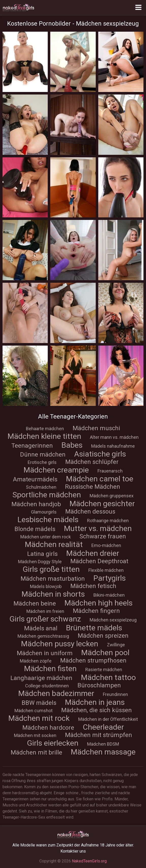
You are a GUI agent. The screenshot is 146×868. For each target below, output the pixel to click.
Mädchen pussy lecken (60, 644)
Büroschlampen (99, 685)
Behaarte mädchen (45, 429)
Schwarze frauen (103, 536)
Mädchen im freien (45, 611)
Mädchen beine (35, 603)
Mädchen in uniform (45, 653)
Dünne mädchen (43, 455)
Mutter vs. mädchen (98, 528)
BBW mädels (39, 703)
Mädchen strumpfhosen (93, 661)
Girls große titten (51, 569)
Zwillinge (116, 645)
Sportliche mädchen (47, 495)
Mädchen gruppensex (112, 496)
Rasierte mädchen (104, 669)
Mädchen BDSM (103, 744)
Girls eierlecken (53, 743)
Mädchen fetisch (93, 586)
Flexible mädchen (106, 570)
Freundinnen (115, 694)
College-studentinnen (47, 686)
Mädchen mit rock (39, 718)
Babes (72, 445)
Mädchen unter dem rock (46, 537)
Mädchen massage (103, 752)
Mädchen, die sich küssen (96, 710)
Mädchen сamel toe (100, 479)
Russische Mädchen (93, 487)
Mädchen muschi (96, 428)
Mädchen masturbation (53, 579)
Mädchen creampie (56, 470)
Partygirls (110, 578)
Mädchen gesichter (102, 504)
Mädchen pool (105, 653)
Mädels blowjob (46, 586)
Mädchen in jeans (95, 702)
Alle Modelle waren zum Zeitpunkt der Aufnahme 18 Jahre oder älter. (73, 845)
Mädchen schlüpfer (92, 462)
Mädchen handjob (36, 504)
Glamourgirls (44, 512)
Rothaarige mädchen (108, 521)
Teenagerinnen (32, 446)
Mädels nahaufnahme (113, 446)
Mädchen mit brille (36, 752)
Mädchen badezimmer (56, 693)
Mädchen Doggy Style (40, 562)
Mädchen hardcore (48, 728)
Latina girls (42, 554)
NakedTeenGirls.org (89, 861)
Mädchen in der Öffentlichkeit (108, 719)
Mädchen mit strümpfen (99, 735)
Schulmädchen (41, 487)
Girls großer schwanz (45, 619)
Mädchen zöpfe (36, 661)
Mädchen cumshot (34, 711)
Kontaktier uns (73, 851)
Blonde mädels (35, 529)
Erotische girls (42, 462)
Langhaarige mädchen (41, 678)
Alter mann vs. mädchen (114, 437)
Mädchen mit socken (35, 735)
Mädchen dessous (90, 512)
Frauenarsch (110, 471)
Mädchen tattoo (108, 677)
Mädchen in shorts (53, 594)
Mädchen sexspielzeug (113, 620)
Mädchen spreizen (103, 636)
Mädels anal (41, 628)
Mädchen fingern (96, 611)
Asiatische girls (100, 454)
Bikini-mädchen (109, 595)
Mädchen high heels (99, 603)
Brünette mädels (94, 628)
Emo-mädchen (106, 545)
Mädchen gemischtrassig (43, 636)
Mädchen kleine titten (44, 436)
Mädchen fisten (50, 668)
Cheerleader (103, 727)
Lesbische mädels (48, 520)
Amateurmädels (35, 479)
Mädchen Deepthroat (99, 561)
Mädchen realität (54, 544)
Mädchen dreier (93, 553)
